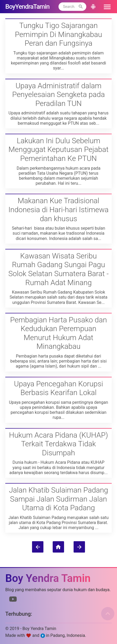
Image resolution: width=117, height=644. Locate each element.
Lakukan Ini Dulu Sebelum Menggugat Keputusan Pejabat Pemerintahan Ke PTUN (58, 150)
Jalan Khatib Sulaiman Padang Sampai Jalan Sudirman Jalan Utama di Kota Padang (59, 499)
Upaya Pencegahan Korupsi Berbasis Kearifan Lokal (58, 388)
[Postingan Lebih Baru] (38, 547)
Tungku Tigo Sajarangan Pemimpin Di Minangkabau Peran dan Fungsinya (58, 34)
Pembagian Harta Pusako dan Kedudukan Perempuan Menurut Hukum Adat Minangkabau (58, 333)
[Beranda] (58, 547)
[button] (105, 7)
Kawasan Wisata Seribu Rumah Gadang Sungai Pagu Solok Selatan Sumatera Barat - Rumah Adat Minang (58, 269)
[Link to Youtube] (13, 600)
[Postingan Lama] (79, 547)
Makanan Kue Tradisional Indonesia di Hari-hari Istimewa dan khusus (59, 210)
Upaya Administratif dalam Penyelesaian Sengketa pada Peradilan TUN (58, 95)
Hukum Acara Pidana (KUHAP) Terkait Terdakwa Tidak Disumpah (58, 444)
